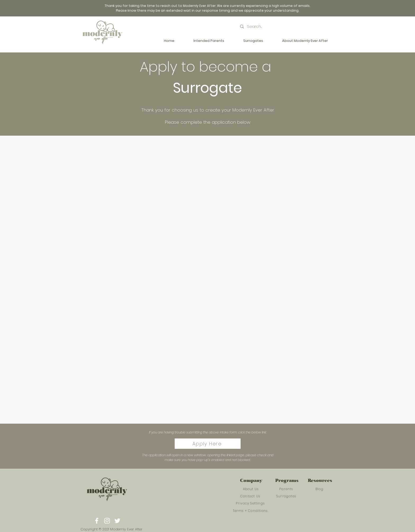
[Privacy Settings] (251, 503)
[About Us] (251, 489)
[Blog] (320, 489)
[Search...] (266, 26)
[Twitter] (117, 521)
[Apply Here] (208, 444)
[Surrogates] (287, 496)
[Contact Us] (251, 496)
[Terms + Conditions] (251, 511)
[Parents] (287, 489)
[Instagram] (107, 521)
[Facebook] (97, 521)
